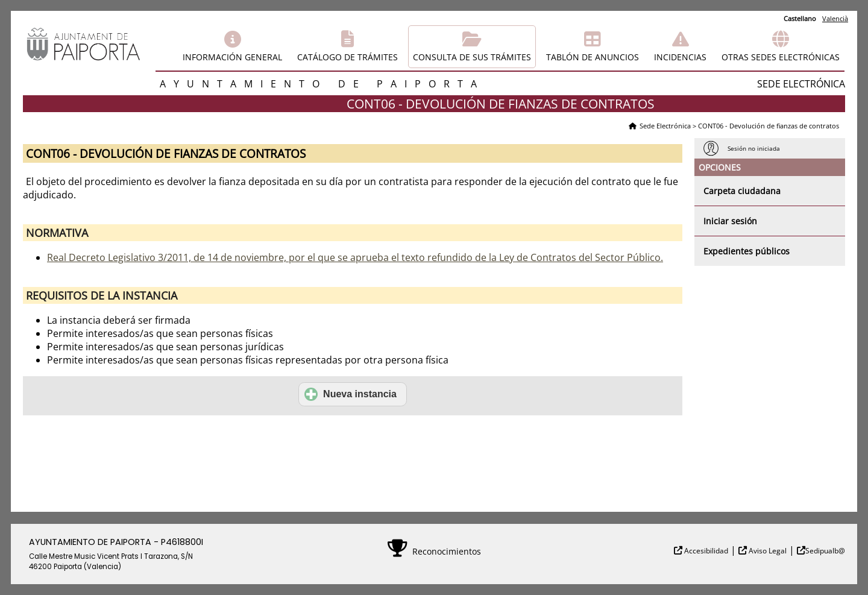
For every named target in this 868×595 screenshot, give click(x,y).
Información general (232, 57)
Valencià (835, 18)
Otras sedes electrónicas (781, 57)
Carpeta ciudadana (742, 191)
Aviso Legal (767, 551)
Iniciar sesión (730, 221)
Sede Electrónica (665, 126)
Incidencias (680, 57)
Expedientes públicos (747, 251)
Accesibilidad (705, 551)
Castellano (800, 18)
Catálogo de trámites (348, 57)
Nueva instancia (351, 394)
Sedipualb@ (825, 551)
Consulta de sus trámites (472, 57)
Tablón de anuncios (593, 57)
